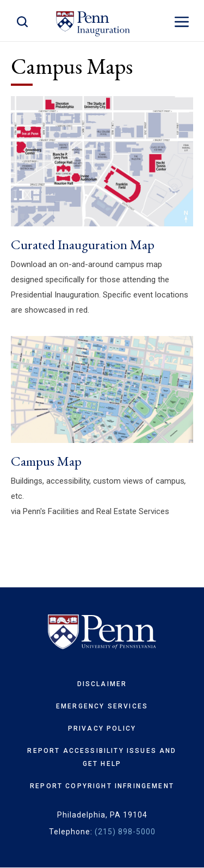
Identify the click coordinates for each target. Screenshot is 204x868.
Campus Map (46, 461)
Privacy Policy (102, 728)
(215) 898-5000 (125, 832)
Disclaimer (102, 684)
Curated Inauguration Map (83, 244)
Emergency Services (102, 706)
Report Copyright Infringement (102, 786)
